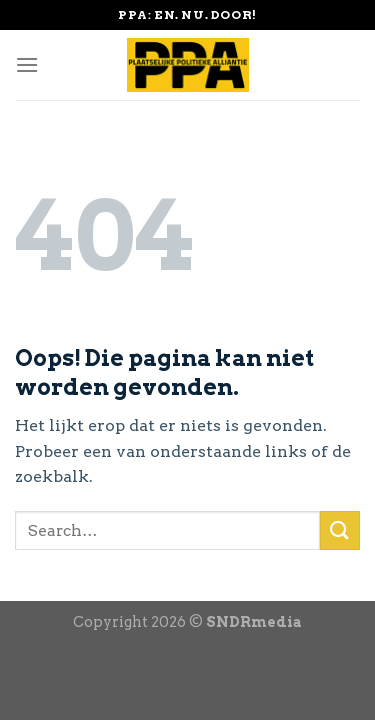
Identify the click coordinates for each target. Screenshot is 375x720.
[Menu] (27, 64)
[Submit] (340, 530)
